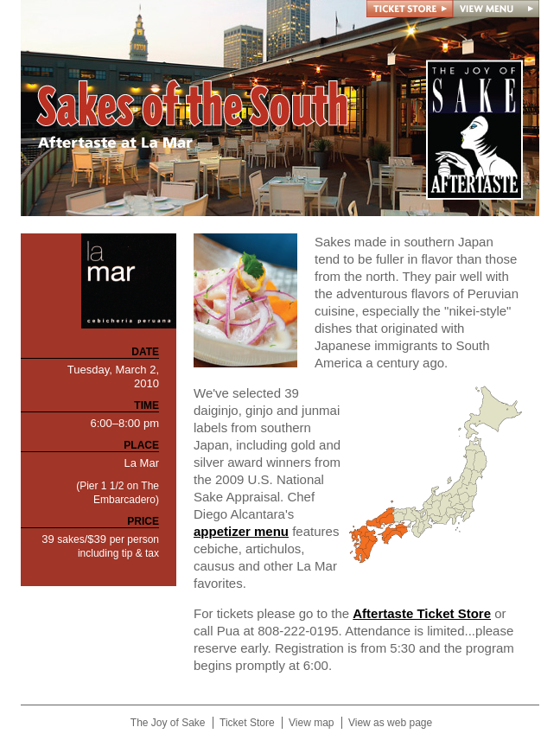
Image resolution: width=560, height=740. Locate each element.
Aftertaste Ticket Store (422, 613)
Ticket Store (247, 723)
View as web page (390, 723)
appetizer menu (241, 531)
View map (311, 723)
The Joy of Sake (168, 723)
